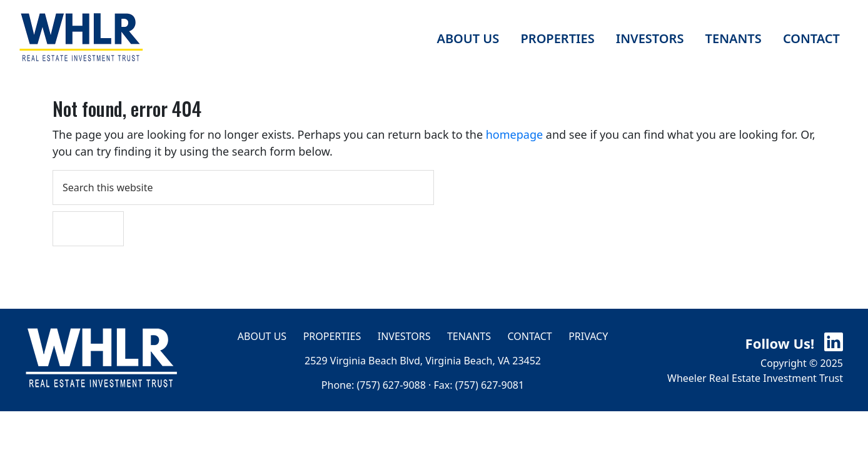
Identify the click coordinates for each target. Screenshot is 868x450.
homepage (514, 134)
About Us (262, 336)
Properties (332, 336)
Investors (404, 336)
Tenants (469, 336)
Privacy (588, 336)
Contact (530, 336)
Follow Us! (794, 343)
